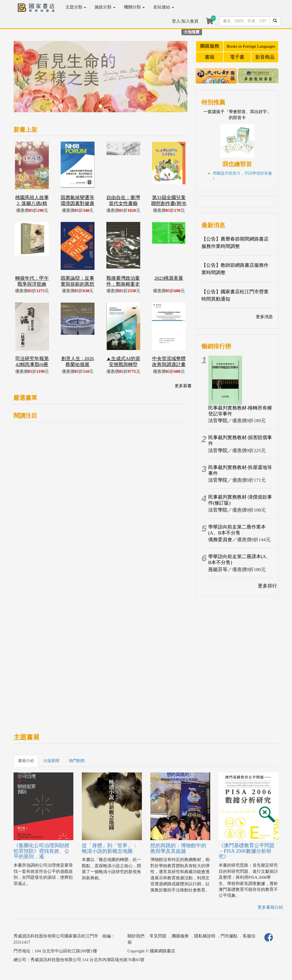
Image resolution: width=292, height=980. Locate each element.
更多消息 (264, 317)
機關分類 (134, 7)
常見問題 (158, 936)
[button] (27, 79)
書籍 (210, 57)
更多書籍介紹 (270, 907)
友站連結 (164, 7)
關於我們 (136, 936)
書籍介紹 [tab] (26, 761)
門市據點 (229, 936)
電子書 (237, 57)
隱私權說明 (205, 936)
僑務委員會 (220, 540)
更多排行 (267, 586)
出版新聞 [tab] (51, 761)
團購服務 (210, 46)
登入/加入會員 (185, 21)
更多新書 (183, 386)
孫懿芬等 (218, 570)
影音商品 (265, 57)
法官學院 (218, 421)
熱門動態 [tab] (77, 761)
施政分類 (105, 7)
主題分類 (76, 7)
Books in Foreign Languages (251, 46)
